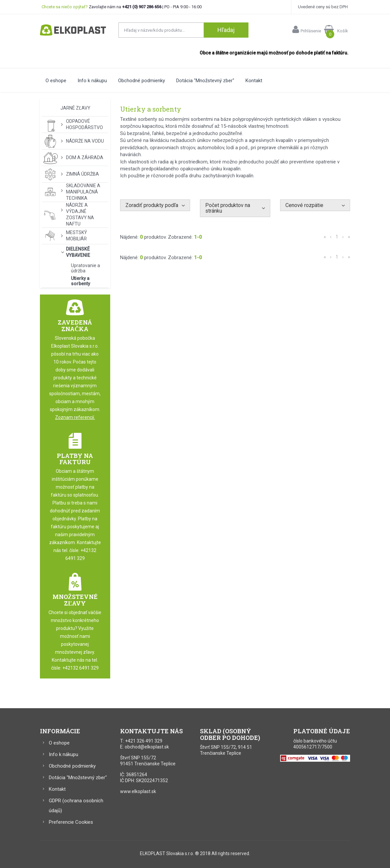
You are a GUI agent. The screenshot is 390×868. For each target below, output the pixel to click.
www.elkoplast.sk (138, 791)
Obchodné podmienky (142, 81)
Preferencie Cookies (71, 822)
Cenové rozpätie (304, 205)
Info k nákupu (92, 81)
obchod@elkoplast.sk (147, 747)
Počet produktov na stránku (228, 208)
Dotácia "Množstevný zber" (205, 81)
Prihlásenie (307, 29)
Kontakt (254, 81)
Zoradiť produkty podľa (152, 205)
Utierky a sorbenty (81, 281)
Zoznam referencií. (75, 417)
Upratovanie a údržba (85, 268)
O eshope (56, 81)
